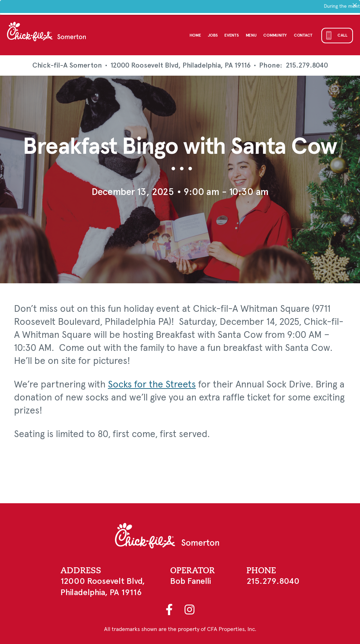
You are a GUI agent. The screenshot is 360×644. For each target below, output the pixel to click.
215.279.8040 (307, 65)
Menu (251, 36)
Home (195, 36)
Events (231, 36)
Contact (303, 36)
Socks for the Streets (152, 385)
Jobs (213, 36)
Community (275, 36)
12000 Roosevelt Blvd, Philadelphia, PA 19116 (181, 65)
